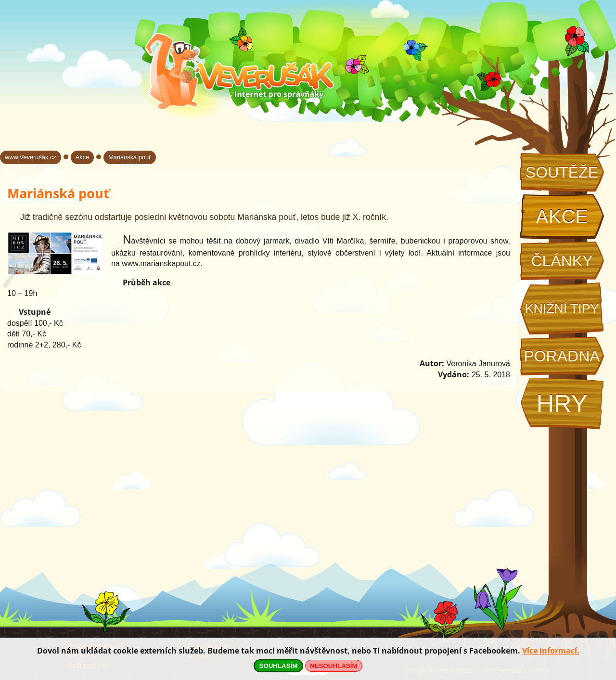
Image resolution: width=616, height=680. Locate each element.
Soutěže (562, 172)
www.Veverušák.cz (31, 157)
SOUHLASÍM (278, 666)
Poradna (562, 356)
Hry (562, 404)
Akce (562, 217)
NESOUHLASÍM (334, 666)
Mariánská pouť (130, 157)
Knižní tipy (562, 308)
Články (562, 261)
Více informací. (551, 651)
